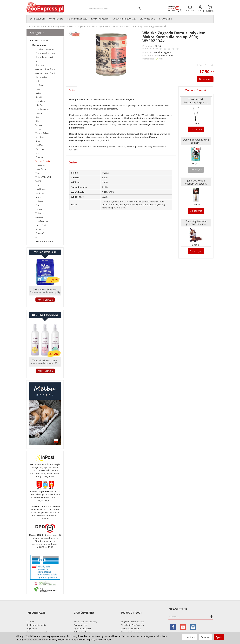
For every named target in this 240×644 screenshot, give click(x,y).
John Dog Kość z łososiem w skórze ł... (196, 180)
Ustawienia (190, 637)
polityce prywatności (100, 640)
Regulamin (32, 623)
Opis (72, 90)
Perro (38, 129)
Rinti (37, 185)
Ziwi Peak (40, 149)
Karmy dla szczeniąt (44, 57)
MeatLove (40, 193)
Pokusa (39, 113)
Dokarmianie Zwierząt (124, 19)
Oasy (38, 117)
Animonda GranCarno (45, 69)
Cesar (38, 205)
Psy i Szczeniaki (37, 19)
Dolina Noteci (41, 77)
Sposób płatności (82, 623)
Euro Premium (42, 221)
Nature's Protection (44, 241)
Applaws (39, 217)
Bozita (38, 197)
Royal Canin (41, 169)
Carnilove (40, 65)
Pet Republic (41, 85)
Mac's (38, 153)
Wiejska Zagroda (162, 52)
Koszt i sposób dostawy (86, 616)
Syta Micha (40, 101)
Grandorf (40, 233)
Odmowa (205, 637)
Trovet (38, 173)
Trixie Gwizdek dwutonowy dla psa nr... (196, 100)
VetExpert (40, 213)
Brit (37, 61)
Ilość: (199, 64)
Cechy (73, 162)
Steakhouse (41, 189)
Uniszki (39, 97)
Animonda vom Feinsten (46, 73)
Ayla (37, 237)
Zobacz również (196, 90)
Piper (38, 89)
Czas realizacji (81, 619)
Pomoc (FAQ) (131, 609)
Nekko (38, 141)
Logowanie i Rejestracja (133, 616)
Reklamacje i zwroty (36, 619)
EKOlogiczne (166, 19)
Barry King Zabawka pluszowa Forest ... (196, 220)
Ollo (37, 121)
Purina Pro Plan (42, 225)
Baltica (38, 93)
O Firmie (30, 616)
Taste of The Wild (43, 177)
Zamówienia (83, 609)
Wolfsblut (40, 181)
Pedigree (39, 201)
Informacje (36, 609)
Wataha (39, 125)
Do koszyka (203, 78)
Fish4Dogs (40, 145)
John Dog (40, 105)
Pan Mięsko (40, 165)
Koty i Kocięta (56, 19)
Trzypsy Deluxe (42, 133)
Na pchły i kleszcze (77, 19)
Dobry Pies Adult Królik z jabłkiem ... (196, 140)
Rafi (37, 81)
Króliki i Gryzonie (100, 19)
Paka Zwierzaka (42, 109)
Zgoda (219, 637)
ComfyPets (40, 209)
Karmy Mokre (39, 45)
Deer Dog (40, 137)
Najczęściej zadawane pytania (136, 626)
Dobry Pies (40, 229)
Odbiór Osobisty (82, 626)
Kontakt (30, 630)
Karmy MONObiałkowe (45, 53)
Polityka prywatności (37, 626)
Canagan (39, 157)
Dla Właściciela (147, 19)
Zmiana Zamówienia (131, 623)
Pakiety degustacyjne (45, 49)
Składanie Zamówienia (132, 619)
